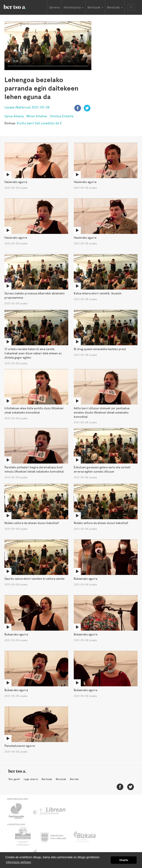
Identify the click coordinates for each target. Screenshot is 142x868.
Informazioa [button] (74, 7)
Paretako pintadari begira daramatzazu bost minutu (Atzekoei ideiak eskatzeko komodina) (34, 469)
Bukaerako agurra (86, 579)
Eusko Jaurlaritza (22, 836)
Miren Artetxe (37, 116)
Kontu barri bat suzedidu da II (39, 123)
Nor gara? (14, 779)
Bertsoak (47, 779)
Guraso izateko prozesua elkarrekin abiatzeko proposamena (34, 295)
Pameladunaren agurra (20, 746)
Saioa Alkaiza (14, 116)
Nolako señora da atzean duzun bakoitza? (32, 523)
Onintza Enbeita (62, 116)
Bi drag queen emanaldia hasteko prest (100, 349)
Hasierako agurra (16, 182)
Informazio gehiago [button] (18, 862)
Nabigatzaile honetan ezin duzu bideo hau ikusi (48, 46)
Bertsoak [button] (95, 7)
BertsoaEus (20, 6)
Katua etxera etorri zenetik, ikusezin (98, 293)
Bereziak (61, 779)
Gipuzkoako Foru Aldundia (56, 836)
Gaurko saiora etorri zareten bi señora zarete (34, 579)
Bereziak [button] (115, 7)
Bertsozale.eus (19, 811)
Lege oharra (31, 779)
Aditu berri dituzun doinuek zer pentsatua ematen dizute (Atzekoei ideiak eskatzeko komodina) (102, 413)
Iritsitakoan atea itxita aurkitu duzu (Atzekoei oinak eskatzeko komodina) (34, 410)
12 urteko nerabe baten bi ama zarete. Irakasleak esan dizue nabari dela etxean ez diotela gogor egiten (33, 353)
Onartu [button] (124, 860)
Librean (50, 811)
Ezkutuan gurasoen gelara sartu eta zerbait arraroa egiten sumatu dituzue (102, 469)
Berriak (74, 779)
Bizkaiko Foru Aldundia (89, 836)
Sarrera (54, 7)
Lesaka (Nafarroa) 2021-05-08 (27, 107)
